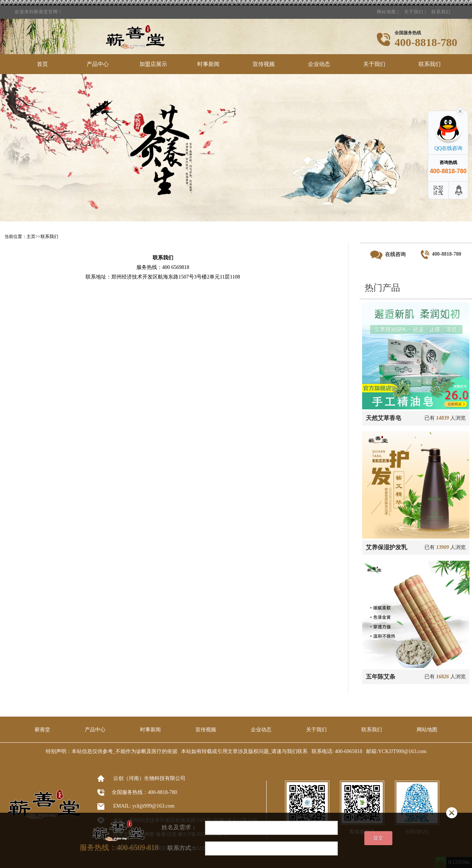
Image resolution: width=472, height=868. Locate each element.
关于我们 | (415, 9)
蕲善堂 (42, 730)
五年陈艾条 (381, 677)
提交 (378, 838)
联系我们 (441, 9)
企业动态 (319, 64)
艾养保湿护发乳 (386, 547)
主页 (31, 237)
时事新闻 (208, 64)
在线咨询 (388, 255)
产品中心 (98, 64)
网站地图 (427, 730)
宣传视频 (264, 64)
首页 (42, 64)
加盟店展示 (153, 64)
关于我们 (374, 64)
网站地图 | (388, 9)
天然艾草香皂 (383, 418)
